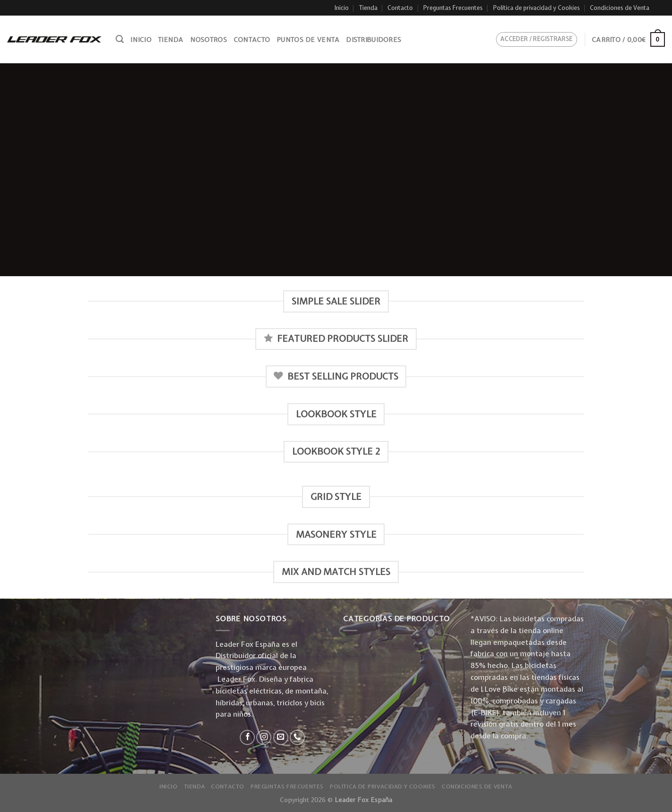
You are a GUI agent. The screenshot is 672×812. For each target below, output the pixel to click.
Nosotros (209, 40)
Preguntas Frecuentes (453, 8)
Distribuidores (374, 40)
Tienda (368, 8)
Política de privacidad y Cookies (537, 8)
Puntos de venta (308, 40)
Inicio (342, 8)
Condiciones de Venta (620, 8)
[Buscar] (120, 39)
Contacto (400, 8)
